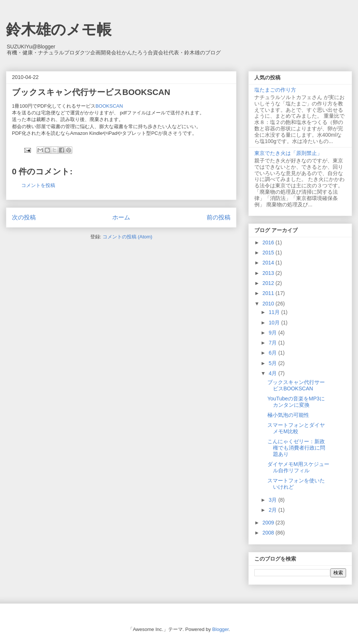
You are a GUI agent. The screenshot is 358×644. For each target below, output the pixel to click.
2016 (269, 242)
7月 (273, 343)
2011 (269, 293)
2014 (269, 263)
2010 (269, 304)
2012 (269, 283)
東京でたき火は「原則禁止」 (288, 153)
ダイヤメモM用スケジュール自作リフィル (298, 467)
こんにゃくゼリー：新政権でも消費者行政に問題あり (296, 448)
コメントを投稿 (38, 185)
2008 (269, 533)
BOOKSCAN (112, 106)
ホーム (121, 217)
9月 (273, 333)
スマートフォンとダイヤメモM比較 (296, 428)
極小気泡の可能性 (288, 415)
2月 (273, 510)
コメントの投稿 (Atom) (128, 237)
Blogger (220, 629)
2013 (269, 273)
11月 (275, 312)
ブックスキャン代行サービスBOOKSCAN (296, 385)
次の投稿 (24, 217)
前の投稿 (219, 217)
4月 (273, 373)
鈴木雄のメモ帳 (59, 29)
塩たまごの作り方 (275, 90)
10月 (275, 323)
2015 (269, 253)
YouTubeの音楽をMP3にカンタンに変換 (296, 402)
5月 (273, 363)
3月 (273, 500)
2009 (269, 523)
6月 (273, 353)
